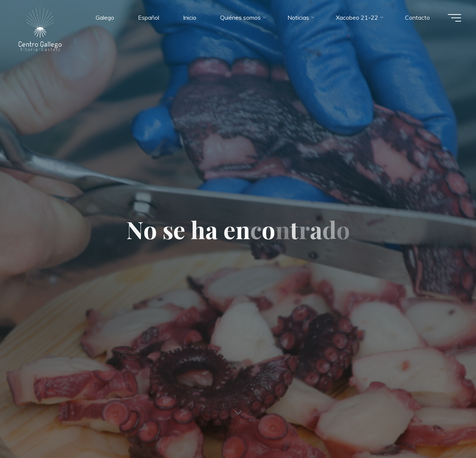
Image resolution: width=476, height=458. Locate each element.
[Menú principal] (454, 18)
